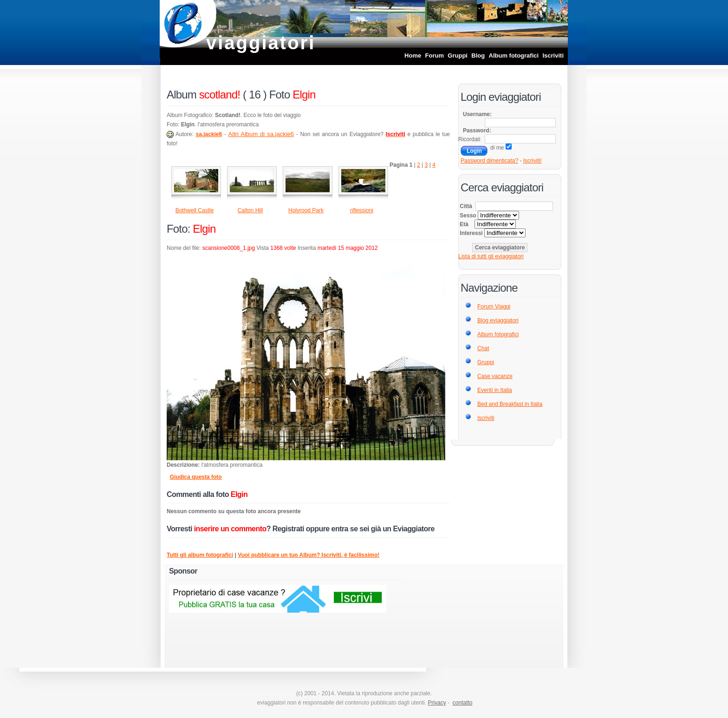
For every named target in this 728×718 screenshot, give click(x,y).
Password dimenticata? (489, 161)
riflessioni (362, 210)
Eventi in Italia (495, 390)
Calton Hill (250, 210)
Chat (483, 348)
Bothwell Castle (195, 210)
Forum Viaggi (494, 307)
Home (413, 55)
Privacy (437, 703)
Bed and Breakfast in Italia (510, 404)
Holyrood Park (306, 210)
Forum (435, 55)
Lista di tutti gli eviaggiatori (491, 256)
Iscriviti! (533, 161)
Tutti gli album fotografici (200, 555)
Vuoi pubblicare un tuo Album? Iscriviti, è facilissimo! (309, 555)
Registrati (288, 529)
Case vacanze (495, 376)
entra (340, 529)
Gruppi (458, 55)
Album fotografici (514, 55)
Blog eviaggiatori (498, 320)
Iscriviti (553, 55)
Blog (478, 55)
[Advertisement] (468, 614)
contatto (463, 703)
